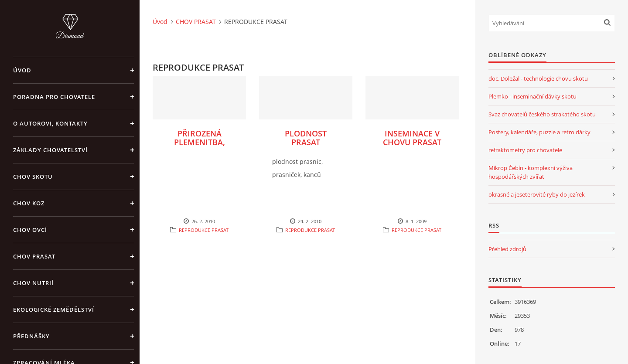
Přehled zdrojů (507, 249)
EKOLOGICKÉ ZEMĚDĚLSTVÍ (54, 310)
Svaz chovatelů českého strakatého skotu (542, 114)
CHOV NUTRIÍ (33, 283)
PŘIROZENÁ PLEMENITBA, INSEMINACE (200, 142)
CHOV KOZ (29, 203)
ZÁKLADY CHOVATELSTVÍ (50, 150)
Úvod (22, 70)
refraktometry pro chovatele (525, 150)
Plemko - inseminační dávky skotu (532, 96)
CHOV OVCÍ (30, 230)
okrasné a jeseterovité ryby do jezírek (537, 194)
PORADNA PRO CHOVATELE (54, 97)
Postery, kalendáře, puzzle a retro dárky (539, 132)
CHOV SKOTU (33, 177)
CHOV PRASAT (34, 256)
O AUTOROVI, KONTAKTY (50, 123)
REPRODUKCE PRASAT (204, 230)
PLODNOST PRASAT (306, 138)
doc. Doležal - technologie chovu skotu (538, 78)
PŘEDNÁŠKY (31, 336)
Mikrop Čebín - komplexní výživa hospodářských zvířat (531, 172)
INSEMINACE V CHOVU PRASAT (412, 138)
